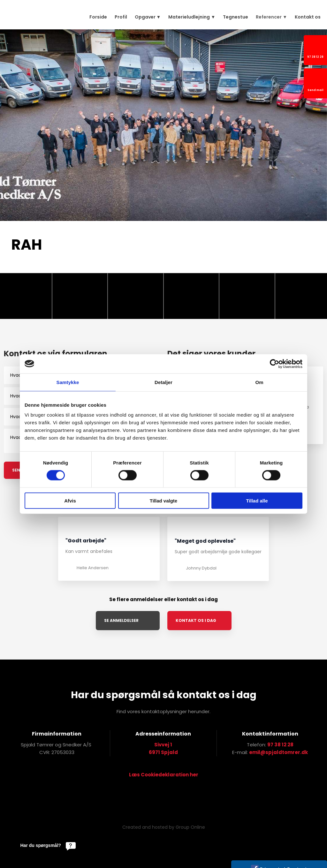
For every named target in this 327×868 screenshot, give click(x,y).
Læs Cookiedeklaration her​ (164, 775)
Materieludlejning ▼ (192, 17)
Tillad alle (257, 501)
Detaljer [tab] (163, 382)
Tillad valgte (163, 501)
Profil (121, 17)
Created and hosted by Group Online (164, 827)
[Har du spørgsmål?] (48, 845)
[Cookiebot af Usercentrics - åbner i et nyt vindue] (274, 364)
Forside (98, 17)
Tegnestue (236, 17)
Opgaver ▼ (148, 17)
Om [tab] (259, 382)
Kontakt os (308, 17)
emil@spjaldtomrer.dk (278, 752)
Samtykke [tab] (68, 382)
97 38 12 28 (280, 745)
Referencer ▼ (271, 17)
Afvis (70, 501)
